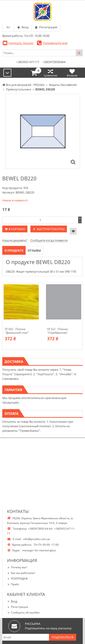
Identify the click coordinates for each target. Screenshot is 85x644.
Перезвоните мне (55, 43)
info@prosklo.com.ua (37, 539)
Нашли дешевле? (15, 240)
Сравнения (50, 73)
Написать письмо (21, 43)
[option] (43, 131)
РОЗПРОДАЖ (17, 579)
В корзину (17, 229)
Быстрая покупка (51, 229)
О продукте (14, 250)
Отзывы (34, 250)
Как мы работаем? (21, 573)
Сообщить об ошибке (23, 612)
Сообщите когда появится (49, 240)
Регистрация (18, 607)
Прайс (13, 584)
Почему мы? (17, 567)
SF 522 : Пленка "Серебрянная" (58, 331)
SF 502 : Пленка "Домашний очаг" (17, 331)
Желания (72, 73)
